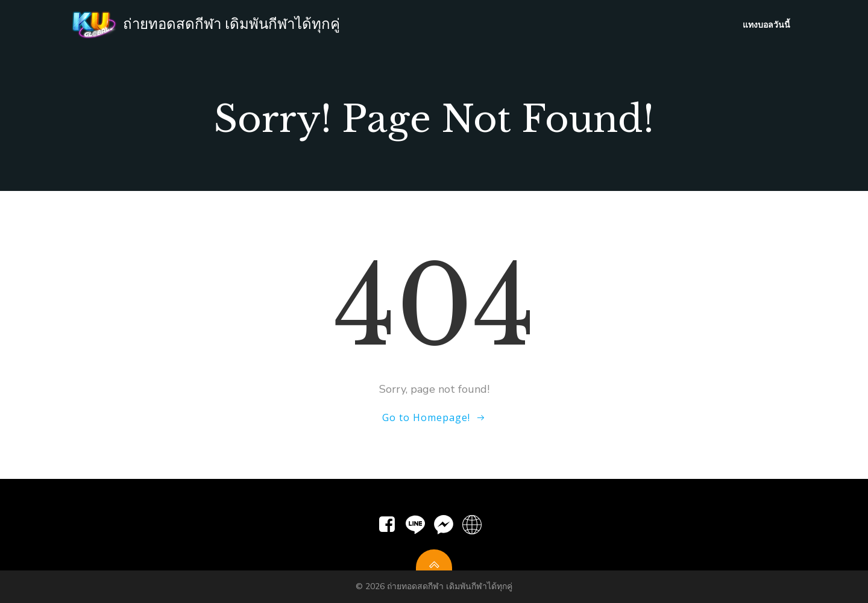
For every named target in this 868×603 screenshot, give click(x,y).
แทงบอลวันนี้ (766, 24)
